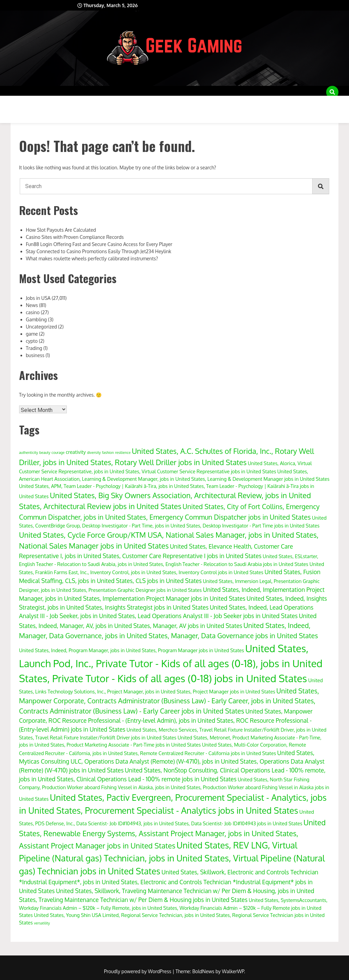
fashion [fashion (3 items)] (108, 453)
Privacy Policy (273, 102)
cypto (32, 341)
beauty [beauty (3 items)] (45, 453)
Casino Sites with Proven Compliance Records (75, 237)
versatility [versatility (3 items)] (42, 923)
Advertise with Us (63, 102)
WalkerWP (233, 971)
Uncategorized (41, 327)
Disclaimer (111, 102)
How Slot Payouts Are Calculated (61, 230)
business (35, 355)
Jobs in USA (38, 298)
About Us (17, 102)
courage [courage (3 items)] (58, 453)
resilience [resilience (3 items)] (123, 453)
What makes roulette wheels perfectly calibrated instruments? (92, 258)
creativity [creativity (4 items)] (76, 452)
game (32, 334)
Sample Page (319, 102)
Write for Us (22, 116)
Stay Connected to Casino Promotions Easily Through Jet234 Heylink (99, 251)
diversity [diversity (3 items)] (94, 453)
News (32, 305)
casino (33, 312)
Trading (34, 348)
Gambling (36, 319)
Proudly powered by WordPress (138, 971)
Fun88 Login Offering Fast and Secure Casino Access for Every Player (99, 244)
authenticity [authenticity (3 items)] (29, 453)
